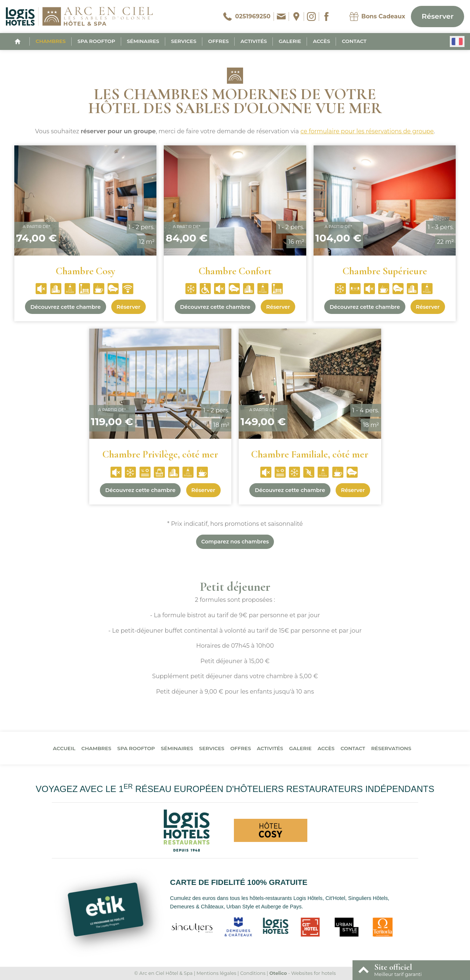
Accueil (64, 748)
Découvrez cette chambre (66, 307)
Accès (321, 41)
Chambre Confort (235, 271)
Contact (354, 41)
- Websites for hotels (302, 973)
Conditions (253, 973)
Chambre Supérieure (385, 271)
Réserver (438, 16)
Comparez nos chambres (235, 542)
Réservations (391, 748)
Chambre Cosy (86, 271)
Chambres (51, 41)
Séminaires (143, 41)
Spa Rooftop (96, 41)
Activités (254, 41)
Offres (218, 41)
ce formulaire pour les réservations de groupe (367, 131)
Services (184, 41)
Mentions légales (216, 973)
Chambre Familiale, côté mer (310, 454)
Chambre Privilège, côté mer (160, 454)
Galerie (290, 41)
